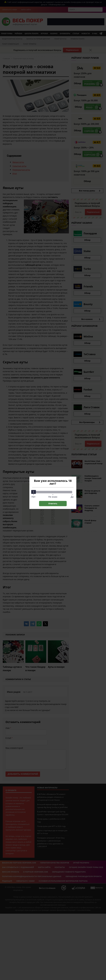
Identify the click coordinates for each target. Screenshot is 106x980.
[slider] (34, 492)
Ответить (53, 504)
